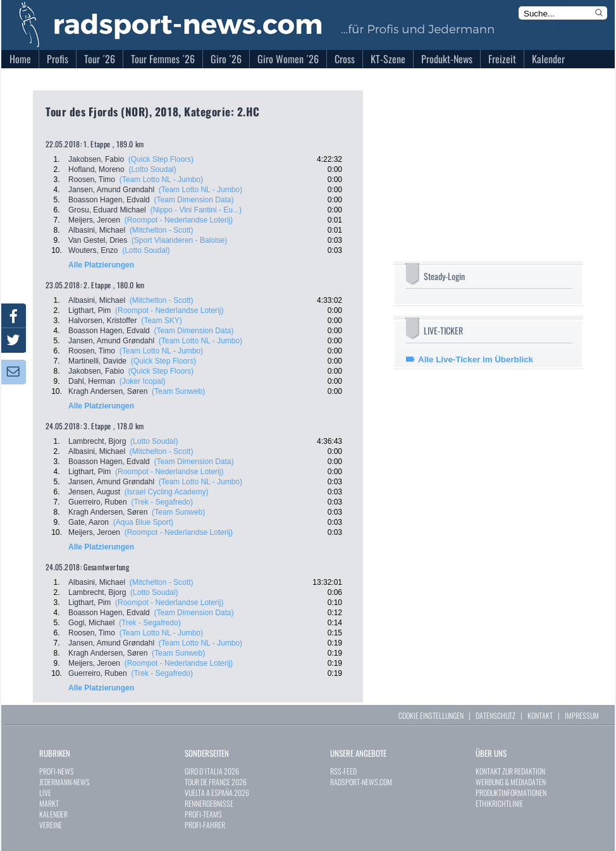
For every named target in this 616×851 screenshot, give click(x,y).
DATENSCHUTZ (496, 715)
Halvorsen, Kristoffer (103, 321)
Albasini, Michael (97, 230)
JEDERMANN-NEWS (65, 782)
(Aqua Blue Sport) (143, 522)
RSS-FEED (343, 771)
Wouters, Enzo (93, 250)
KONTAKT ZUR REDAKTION (510, 771)
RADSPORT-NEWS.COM (361, 782)
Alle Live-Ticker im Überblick (476, 359)
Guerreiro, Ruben (98, 502)
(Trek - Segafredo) (162, 502)
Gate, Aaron (89, 522)
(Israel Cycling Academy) (167, 492)
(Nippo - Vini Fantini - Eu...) (196, 210)
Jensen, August (94, 492)
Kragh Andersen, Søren (108, 391)
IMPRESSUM (582, 715)
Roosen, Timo (92, 180)
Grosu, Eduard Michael (107, 210)
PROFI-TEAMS (203, 814)
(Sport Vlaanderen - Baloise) (179, 240)
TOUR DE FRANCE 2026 (216, 782)
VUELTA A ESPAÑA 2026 (217, 793)
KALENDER (53, 814)
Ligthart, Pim (89, 310)
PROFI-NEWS (57, 771)
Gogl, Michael (91, 623)
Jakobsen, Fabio (96, 159)
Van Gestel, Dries (98, 240)
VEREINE (51, 825)
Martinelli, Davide (97, 361)
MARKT (49, 803)
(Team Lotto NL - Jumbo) (161, 180)
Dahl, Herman (92, 381)
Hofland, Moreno (96, 169)
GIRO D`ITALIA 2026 (212, 771)
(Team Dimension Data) (194, 200)
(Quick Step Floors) (161, 159)
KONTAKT (540, 715)
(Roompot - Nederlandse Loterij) (179, 220)
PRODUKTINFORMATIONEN (511, 793)
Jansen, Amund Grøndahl (111, 190)
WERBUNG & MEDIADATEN (511, 782)
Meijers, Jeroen (94, 220)
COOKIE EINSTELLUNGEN (431, 715)
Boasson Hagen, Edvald (109, 200)
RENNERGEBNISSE (209, 803)
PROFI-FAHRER (205, 825)
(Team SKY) (162, 321)
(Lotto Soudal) (152, 169)
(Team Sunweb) (178, 391)
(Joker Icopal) (143, 381)
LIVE (45, 793)
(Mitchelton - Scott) (162, 230)
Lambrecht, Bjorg (97, 441)
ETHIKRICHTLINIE (499, 803)
